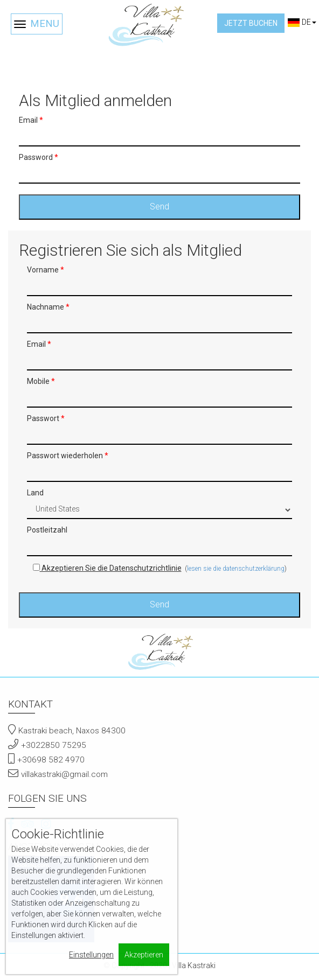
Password (39, 157)
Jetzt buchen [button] (251, 23)
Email (31, 120)
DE (302, 22)
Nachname (48, 307)
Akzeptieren (144, 955)
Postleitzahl (47, 530)
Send (159, 206)
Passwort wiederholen (68, 456)
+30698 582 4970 (51, 760)
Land (35, 493)
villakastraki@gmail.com (64, 774)
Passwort (46, 418)
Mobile (41, 381)
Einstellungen (91, 955)
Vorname (46, 270)
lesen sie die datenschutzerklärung (236, 569)
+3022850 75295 (54, 745)
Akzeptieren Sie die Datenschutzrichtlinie (107, 568)
